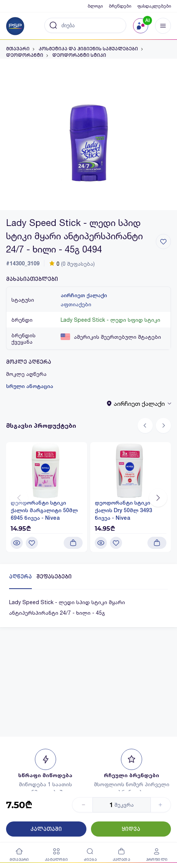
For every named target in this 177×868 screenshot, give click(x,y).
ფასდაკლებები (154, 6)
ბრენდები (120, 6)
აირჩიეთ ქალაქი (84, 295)
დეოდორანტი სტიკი (79, 55)
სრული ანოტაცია (30, 386)
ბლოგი (95, 6)
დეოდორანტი (25, 55)
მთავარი (18, 49)
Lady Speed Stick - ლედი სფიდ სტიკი (110, 320)
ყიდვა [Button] (131, 829)
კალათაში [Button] (46, 829)
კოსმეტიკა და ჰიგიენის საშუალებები (88, 49)
